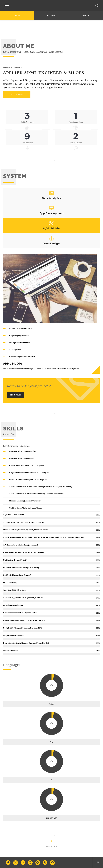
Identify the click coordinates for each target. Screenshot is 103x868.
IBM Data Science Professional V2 (23, 451)
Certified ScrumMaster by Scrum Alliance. (26, 508)
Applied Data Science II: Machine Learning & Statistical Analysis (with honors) (41, 487)
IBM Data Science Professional (21, 458)
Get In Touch (16, 395)
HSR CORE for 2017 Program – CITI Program (28, 480)
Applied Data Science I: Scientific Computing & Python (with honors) (37, 494)
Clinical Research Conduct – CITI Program (26, 465)
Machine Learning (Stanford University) (25, 501)
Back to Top (51, 847)
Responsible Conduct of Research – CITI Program (29, 473)
